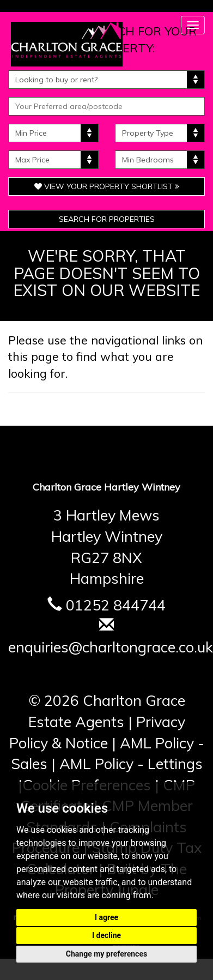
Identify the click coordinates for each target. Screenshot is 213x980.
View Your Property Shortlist (107, 186)
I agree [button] (107, 917)
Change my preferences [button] (107, 954)
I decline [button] (107, 935)
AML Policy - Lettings (131, 764)
